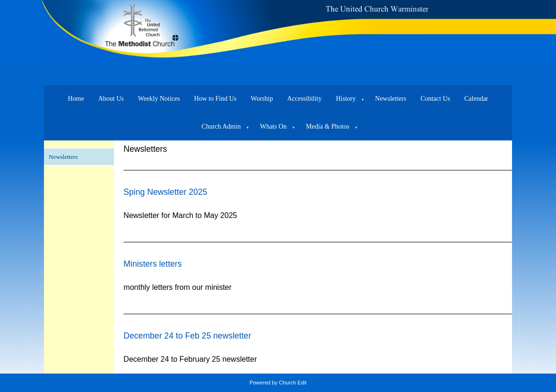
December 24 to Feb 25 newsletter (187, 336)
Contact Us (435, 99)
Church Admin (221, 126)
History (346, 99)
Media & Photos (328, 126)
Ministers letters (152, 264)
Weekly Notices (159, 99)
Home (76, 99)
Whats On (273, 126)
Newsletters (391, 99)
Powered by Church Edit (278, 383)
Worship (262, 99)
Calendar (476, 99)
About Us (111, 99)
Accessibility (304, 99)
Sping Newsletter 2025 (165, 192)
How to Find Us (215, 99)
